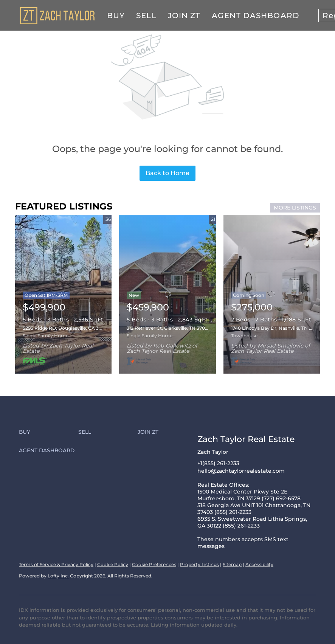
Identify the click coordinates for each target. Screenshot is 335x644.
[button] (49, 432)
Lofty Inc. (58, 576)
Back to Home (167, 173)
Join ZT (184, 16)
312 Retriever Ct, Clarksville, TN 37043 (169, 328)
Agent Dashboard (256, 16)
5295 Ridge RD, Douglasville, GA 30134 (66, 328)
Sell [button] (146, 16)
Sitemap (232, 564)
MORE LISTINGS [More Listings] (295, 208)
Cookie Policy (113, 564)
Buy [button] (116, 16)
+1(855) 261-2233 (218, 463)
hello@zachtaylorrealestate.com (241, 471)
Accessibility (259, 564)
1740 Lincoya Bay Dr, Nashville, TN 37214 (276, 328)
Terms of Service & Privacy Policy (56, 564)
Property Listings (199, 564)
